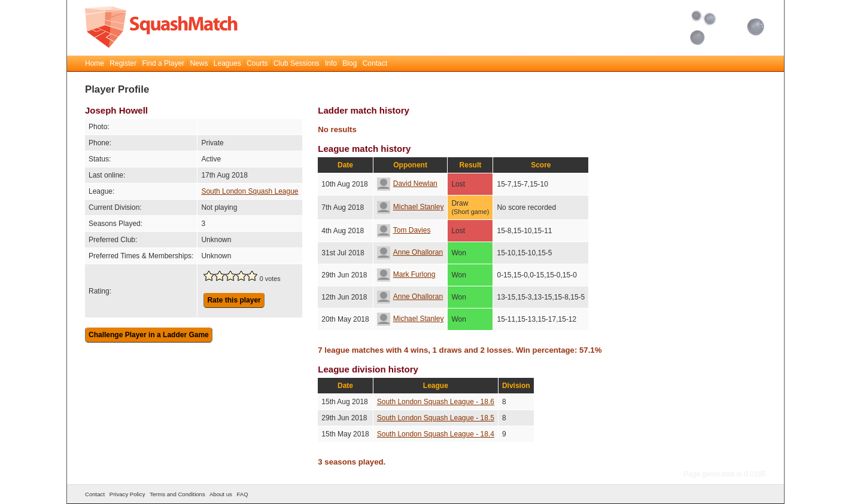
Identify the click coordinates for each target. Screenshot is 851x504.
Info (331, 63)
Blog (349, 63)
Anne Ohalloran (410, 252)
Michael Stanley (411, 207)
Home (95, 63)
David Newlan (407, 184)
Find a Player (163, 63)
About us (221, 494)
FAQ (242, 494)
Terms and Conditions (177, 494)
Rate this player (234, 300)
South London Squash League (250, 191)
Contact (375, 63)
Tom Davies (404, 230)
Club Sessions (297, 63)
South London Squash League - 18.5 (436, 418)
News (199, 63)
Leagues (227, 63)
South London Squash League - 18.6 (436, 402)
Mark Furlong (406, 274)
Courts (257, 63)
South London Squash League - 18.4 (436, 434)
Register (123, 63)
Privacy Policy (127, 494)
